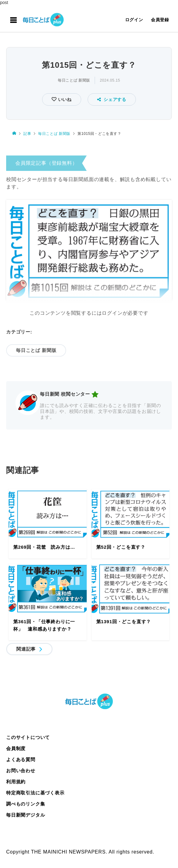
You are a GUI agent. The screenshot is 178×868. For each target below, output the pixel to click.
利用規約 (16, 782)
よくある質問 (21, 759)
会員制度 (16, 748)
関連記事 (26, 649)
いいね (64, 99)
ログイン (134, 20)
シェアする (112, 99)
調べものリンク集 (26, 804)
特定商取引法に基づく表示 (35, 793)
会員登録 (160, 20)
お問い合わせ (21, 771)
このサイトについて (28, 737)
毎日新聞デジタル (26, 815)
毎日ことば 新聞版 (74, 80)
